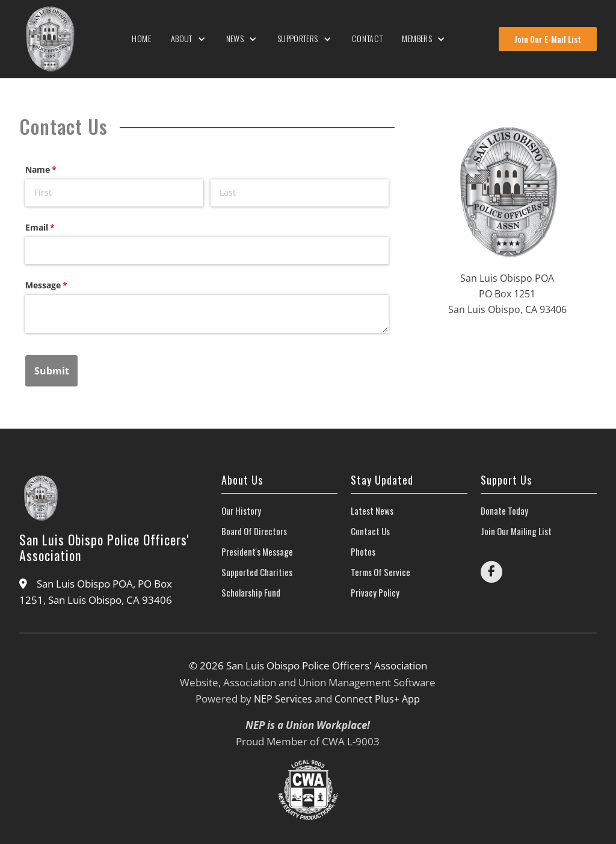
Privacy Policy (375, 592)
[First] (114, 193)
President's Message (257, 551)
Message (64, 285)
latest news (372, 510)
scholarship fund (251, 592)
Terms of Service (380, 572)
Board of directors (254, 531)
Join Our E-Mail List (548, 39)
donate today (504, 510)
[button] (189, 39)
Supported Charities (257, 572)
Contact (368, 38)
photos (363, 551)
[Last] (300, 193)
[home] (49, 39)
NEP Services (283, 699)
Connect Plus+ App (377, 699)
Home (142, 38)
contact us (370, 531)
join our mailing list (516, 531)
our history (241, 510)
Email (57, 228)
